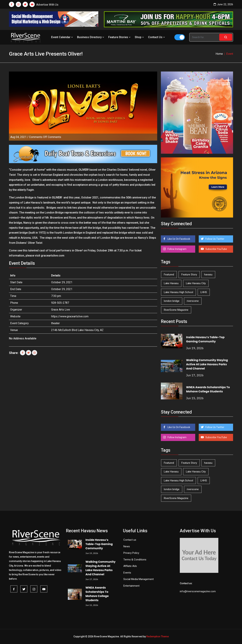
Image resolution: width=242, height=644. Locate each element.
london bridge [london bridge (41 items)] (172, 301)
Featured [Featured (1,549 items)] (169, 275)
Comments (45, 137)
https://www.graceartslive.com (70, 316)
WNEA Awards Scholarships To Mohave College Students (208, 389)
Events (127, 573)
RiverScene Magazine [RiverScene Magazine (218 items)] (176, 310)
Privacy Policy (131, 553)
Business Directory (91, 37)
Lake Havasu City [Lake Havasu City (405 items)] (196, 283)
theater (55, 323)
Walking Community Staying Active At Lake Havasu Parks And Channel (207, 364)
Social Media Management (139, 579)
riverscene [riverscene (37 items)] (193, 301)
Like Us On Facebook (179, 239)
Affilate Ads (130, 566)
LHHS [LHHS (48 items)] (204, 292)
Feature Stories (120, 37)
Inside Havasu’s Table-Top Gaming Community (205, 339)
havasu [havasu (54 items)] (208, 275)
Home (219, 54)
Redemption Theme (158, 636)
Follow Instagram (177, 249)
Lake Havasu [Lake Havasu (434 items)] (171, 283)
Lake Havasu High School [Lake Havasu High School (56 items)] (178, 292)
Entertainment (131, 586)
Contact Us (157, 37)
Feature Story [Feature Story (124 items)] (189, 275)
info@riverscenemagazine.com (198, 591)
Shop (140, 37)
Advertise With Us (47, 5)
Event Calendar (62, 37)
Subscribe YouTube (216, 249)
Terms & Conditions (135, 560)
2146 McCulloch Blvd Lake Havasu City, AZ (77, 330)
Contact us (130, 540)
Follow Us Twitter (215, 239)
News (127, 546)
